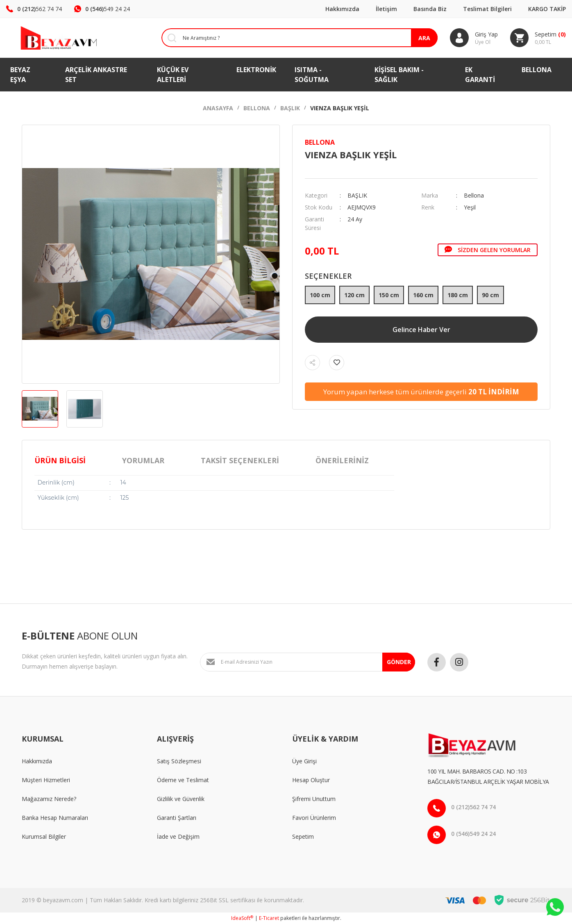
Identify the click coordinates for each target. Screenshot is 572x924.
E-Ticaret (269, 918)
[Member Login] (473, 38)
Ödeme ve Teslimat (183, 780)
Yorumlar (143, 460)
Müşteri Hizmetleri (46, 780)
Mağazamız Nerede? (49, 799)
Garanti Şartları (177, 818)
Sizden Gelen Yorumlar (488, 250)
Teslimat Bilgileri (487, 9)
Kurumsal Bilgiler (44, 836)
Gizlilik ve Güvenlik (181, 799)
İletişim (386, 9)
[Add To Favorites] (337, 363)
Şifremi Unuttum (314, 799)
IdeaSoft (242, 918)
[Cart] (538, 38)
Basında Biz (430, 9)
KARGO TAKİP (547, 9)
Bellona (320, 142)
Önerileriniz (342, 460)
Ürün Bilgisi (60, 460)
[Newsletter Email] (308, 662)
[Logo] (48, 38)
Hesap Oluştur (311, 780)
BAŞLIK (357, 195)
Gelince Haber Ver (421, 330)
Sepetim (303, 836)
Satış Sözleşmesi (179, 761)
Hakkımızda (342, 9)
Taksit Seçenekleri (240, 460)
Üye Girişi (304, 761)
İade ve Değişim (178, 836)
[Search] (293, 38)
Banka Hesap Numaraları (55, 818)
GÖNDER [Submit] (399, 662)
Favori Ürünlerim (314, 818)
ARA (424, 38)
